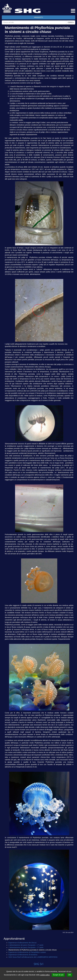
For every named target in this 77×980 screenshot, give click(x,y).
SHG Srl (38, 964)
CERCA (71, 22)
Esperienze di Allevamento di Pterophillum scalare (27, 952)
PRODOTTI (38, 17)
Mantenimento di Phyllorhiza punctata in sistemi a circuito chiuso (33, 950)
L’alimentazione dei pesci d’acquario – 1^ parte (26, 945)
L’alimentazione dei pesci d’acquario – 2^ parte (26, 947)
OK (70, 975)
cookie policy (45, 975)
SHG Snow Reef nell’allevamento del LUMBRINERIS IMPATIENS (33, 957)
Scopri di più (58, 975)
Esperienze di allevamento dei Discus (22, 943)
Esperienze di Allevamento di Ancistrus (23, 955)
